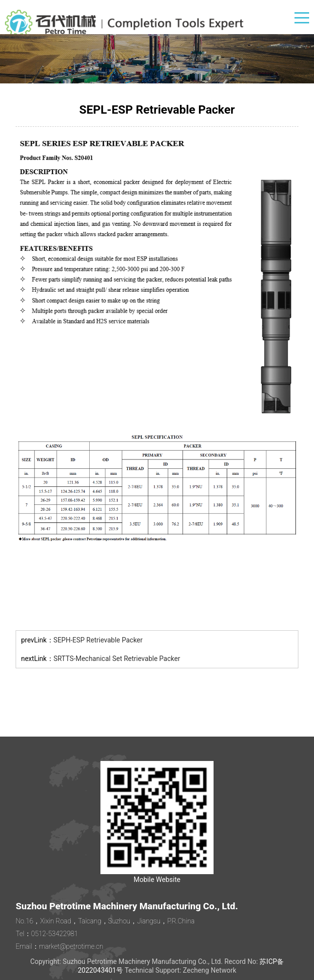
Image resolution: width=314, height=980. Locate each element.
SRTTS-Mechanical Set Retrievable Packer (117, 659)
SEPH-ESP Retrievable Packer (98, 640)
